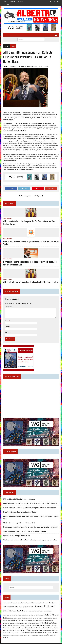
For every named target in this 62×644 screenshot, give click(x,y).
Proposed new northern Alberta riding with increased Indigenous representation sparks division (30, 508)
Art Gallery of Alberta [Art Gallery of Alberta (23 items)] (26, 607)
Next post (39, 196)
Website (7, 332)
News (5, 219)
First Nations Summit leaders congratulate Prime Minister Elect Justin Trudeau (31, 243)
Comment (8, 307)
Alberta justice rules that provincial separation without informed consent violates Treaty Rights (30, 504)
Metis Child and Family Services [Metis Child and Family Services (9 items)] (32, 624)
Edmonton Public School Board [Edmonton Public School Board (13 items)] (48, 619)
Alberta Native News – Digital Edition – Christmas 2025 (19, 523)
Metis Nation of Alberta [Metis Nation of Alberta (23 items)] (48, 624)
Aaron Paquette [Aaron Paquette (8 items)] (6, 604)
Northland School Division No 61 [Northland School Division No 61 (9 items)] (44, 631)
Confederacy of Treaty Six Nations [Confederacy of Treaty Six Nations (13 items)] (33, 616)
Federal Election (32, 67)
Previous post (25, 196)
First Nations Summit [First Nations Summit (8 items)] (28, 621)
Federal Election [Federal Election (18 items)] (18, 621)
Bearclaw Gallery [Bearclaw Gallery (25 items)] (19, 612)
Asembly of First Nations (18, 67)
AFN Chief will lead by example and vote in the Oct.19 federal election (31, 282)
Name (7, 321)
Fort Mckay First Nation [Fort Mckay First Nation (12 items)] (39, 621)
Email (7, 327)
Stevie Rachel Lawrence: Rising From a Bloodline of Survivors (20, 513)
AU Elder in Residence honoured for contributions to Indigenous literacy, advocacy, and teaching (30, 540)
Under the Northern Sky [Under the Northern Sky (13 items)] (27, 636)
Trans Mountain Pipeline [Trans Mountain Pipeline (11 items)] (28, 634)
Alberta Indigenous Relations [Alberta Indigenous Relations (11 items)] (28, 604)
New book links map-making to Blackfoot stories (17, 536)
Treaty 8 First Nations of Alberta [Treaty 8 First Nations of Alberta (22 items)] (46, 633)
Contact (7, 4)
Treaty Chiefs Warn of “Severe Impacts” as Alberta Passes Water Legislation (24, 532)
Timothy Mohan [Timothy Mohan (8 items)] (18, 634)
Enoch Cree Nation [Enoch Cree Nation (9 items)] (7, 621)
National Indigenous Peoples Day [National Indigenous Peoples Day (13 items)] (37, 626)
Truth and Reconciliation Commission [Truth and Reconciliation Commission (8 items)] (11, 636)
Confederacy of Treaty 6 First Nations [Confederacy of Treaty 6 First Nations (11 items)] (13, 616)
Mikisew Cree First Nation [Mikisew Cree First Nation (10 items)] (9, 626)
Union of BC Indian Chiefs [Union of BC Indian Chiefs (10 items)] (40, 636)
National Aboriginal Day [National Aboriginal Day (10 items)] (22, 626)
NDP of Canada (43, 67)
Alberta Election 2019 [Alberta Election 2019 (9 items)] (15, 604)
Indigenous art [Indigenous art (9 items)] (50, 621)
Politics (9, 219)
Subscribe (13, 1)
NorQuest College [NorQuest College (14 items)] (8, 631)
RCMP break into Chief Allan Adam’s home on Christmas (19, 500)
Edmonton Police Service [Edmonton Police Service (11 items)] (32, 619)
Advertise (21, 1)
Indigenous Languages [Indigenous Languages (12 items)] (9, 624)
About (6, 1)
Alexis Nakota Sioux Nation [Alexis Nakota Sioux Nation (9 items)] (42, 604)
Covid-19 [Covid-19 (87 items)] (48, 615)
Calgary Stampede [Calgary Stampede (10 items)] (48, 612)
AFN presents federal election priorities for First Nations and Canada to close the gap (30, 223)
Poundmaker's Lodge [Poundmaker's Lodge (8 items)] (10, 634)
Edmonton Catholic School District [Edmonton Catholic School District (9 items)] (17, 619)
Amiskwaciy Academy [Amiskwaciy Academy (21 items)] (11, 607)
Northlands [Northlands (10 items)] (34, 631)
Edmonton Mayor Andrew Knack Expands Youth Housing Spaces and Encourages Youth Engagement (30, 528)
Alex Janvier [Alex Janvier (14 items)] (53, 604)
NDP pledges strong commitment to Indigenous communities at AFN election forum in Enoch (30, 263)
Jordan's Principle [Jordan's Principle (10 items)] (20, 624)
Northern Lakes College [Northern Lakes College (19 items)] (22, 631)
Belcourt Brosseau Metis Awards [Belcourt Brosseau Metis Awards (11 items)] (34, 612)
